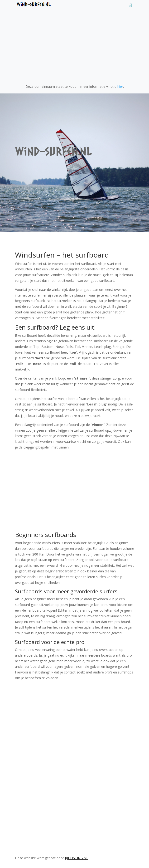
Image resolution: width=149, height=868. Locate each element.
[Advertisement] (75, 43)
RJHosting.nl (77, 858)
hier (120, 86)
